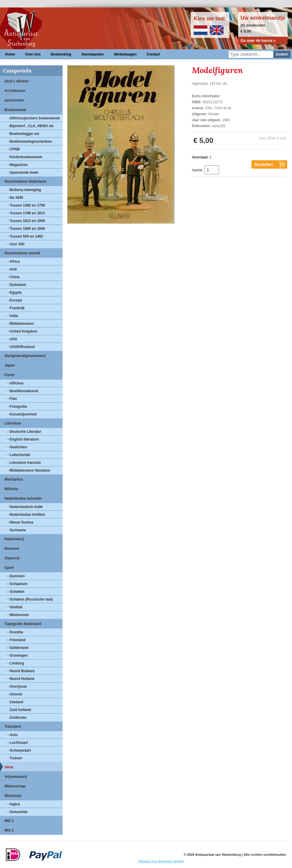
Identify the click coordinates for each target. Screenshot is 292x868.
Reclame (12, 549)
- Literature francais (24, 463)
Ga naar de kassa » (258, 40)
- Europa (15, 300)
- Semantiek (17, 812)
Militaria (11, 489)
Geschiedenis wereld (22, 253)
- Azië (12, 269)
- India (13, 316)
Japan (10, 365)
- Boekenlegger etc (23, 134)
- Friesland (17, 640)
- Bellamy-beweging (24, 190)
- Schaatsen (17, 584)
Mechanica (14, 479)
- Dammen (16, 576)
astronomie (14, 100)
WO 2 (9, 830)
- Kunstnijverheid (22, 414)
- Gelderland (18, 648)
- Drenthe (15, 632)
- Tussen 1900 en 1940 (26, 229)
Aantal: (197, 170)
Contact (153, 54)
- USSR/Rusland (21, 347)
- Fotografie (17, 407)
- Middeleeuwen (21, 324)
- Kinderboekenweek (25, 157)
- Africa (14, 261)
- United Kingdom (22, 331)
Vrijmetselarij (16, 777)
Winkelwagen (125, 54)
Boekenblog (61, 54)
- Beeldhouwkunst (23, 391)
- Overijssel (17, 687)
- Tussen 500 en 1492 (25, 236)
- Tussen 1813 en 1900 (26, 221)
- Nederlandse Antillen (26, 515)
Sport (9, 568)
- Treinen (15, 758)
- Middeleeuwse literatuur (29, 470)
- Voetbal (15, 607)
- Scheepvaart (19, 750)
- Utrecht (15, 694)
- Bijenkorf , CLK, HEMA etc (31, 126)
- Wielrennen (18, 615)
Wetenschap (15, 786)
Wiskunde (13, 796)
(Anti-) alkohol (17, 81)
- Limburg (16, 663)
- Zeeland (15, 702)
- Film (12, 399)
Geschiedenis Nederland (25, 181)
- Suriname (17, 530)
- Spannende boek (23, 173)
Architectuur (15, 91)
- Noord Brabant (21, 671)
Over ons (33, 54)
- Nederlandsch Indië (25, 507)
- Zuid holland (19, 710)
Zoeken (282, 54)
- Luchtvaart (18, 743)
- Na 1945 (15, 198)
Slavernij (12, 558)
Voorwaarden (93, 54)
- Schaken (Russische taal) (30, 599)
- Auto (13, 735)
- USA (12, 339)
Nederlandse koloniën (23, 498)
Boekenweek (15, 110)
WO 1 (9, 821)
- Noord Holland (21, 679)
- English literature (23, 439)
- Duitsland (17, 285)
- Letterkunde (19, 455)
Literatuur (13, 423)
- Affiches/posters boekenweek (34, 118)
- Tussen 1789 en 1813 (26, 213)
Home (10, 54)
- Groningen (18, 655)
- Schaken (16, 592)
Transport (13, 727)
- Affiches (15, 383)
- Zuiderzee (17, 718)
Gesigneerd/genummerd (25, 356)
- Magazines (18, 165)
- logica (14, 804)
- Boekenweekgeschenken (30, 141)
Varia (9, 767)
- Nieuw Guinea (20, 522)
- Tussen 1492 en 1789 (26, 205)
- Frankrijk (16, 308)
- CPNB (14, 149)
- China (14, 277)
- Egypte (14, 293)
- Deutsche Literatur (24, 432)
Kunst (10, 375)
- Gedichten (17, 447)
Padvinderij (14, 539)
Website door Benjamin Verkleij (161, 861)
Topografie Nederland (23, 624)
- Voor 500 (16, 244)
